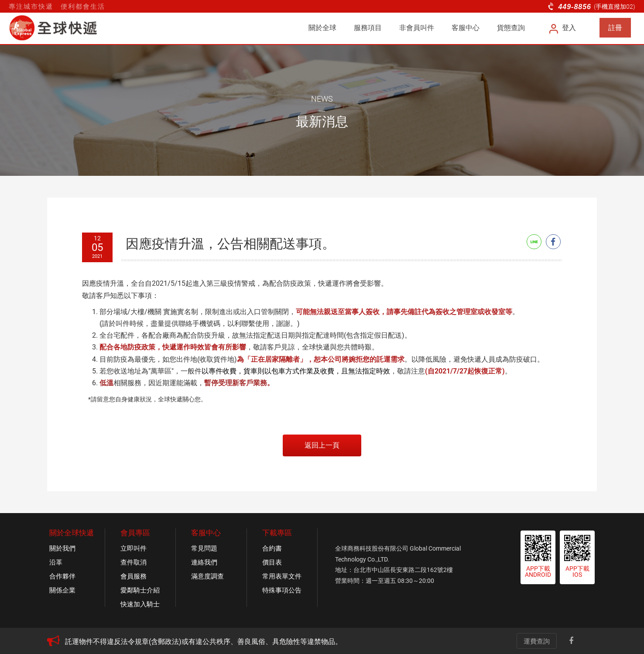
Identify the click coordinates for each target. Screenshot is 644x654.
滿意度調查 (207, 576)
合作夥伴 (62, 576)
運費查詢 (537, 641)
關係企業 (62, 590)
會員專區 (135, 533)
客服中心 (466, 28)
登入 (563, 28)
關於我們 (62, 548)
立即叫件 (134, 548)
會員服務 (134, 576)
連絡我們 (204, 562)
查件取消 (134, 562)
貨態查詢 (511, 28)
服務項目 (368, 28)
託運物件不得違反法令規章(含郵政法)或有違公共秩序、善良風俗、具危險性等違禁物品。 (204, 642)
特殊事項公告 (282, 590)
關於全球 (322, 28)
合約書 (272, 548)
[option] (276, 642)
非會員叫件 (417, 28)
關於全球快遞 (72, 533)
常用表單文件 (282, 576)
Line (534, 242)
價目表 (272, 562)
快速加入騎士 (140, 604)
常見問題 (204, 548)
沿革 (56, 562)
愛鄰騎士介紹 (140, 590)
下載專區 (277, 533)
